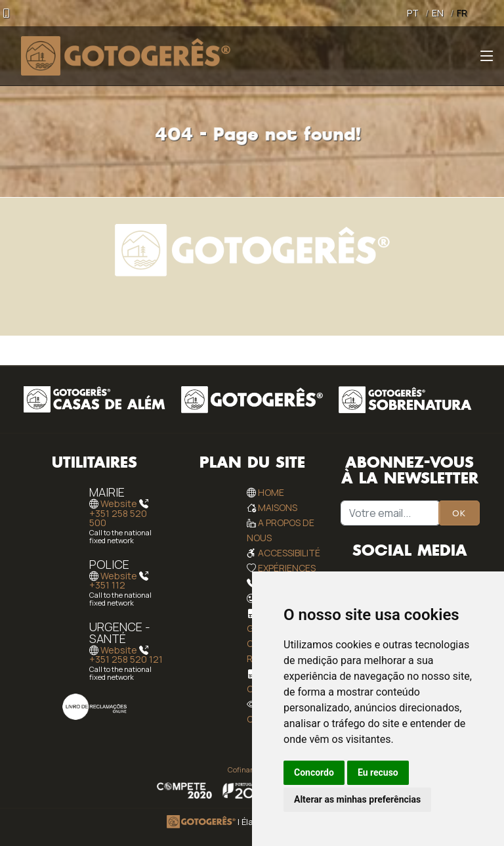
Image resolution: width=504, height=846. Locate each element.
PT (413, 13)
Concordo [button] (314, 772)
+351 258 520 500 (118, 518)
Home (271, 492)
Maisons (278, 507)
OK (459, 513)
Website (119, 504)
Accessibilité (289, 553)
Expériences (287, 568)
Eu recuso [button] (378, 772)
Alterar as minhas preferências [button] (357, 799)
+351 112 (107, 585)
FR (462, 13)
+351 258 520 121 (126, 659)
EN (438, 13)
